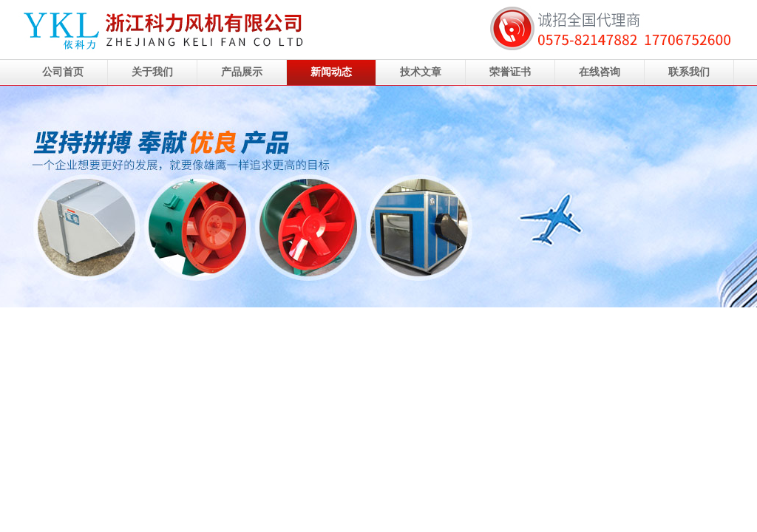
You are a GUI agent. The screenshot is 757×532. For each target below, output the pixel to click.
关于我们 (152, 72)
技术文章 (421, 72)
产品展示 (242, 72)
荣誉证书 (510, 72)
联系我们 (689, 72)
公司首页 (63, 72)
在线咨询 (600, 72)
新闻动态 (331, 72)
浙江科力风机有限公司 (378, 197)
